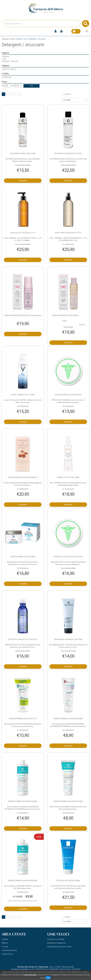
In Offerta (6, 77)
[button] (74, 100)
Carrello (5, 939)
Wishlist (5, 943)
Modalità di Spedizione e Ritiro (59, 947)
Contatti (5, 947)
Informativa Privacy (9, 950)
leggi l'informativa (30, 975)
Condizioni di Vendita (56, 939)
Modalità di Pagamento (57, 943)
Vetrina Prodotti (9, 69)
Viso (26, 39)
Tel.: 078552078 (38, 969)
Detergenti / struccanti (10, 61)
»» (20, 94)
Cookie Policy (7, 954)
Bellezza (20, 39)
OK (48, 978)
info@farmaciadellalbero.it (21, 969)
